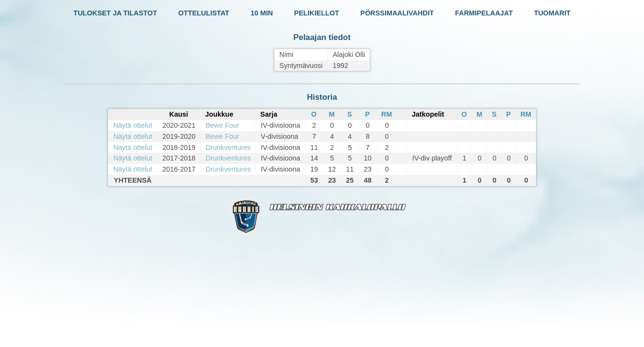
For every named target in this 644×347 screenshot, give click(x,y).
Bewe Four (223, 125)
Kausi (179, 114)
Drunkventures (228, 147)
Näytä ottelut (133, 125)
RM (387, 114)
